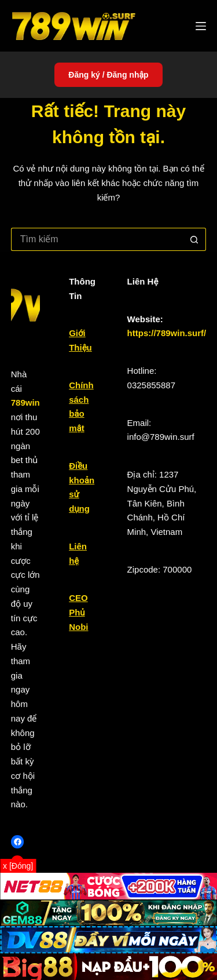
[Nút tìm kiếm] (194, 239)
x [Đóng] (18, 866)
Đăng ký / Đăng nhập (108, 75)
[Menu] (201, 26)
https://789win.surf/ (167, 333)
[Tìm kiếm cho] (97, 239)
